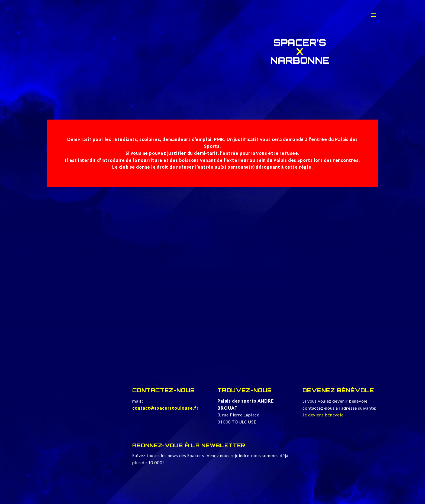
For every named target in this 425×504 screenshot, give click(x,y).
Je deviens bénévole (323, 415)
